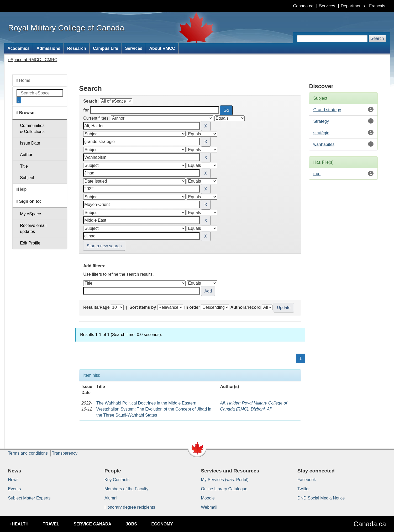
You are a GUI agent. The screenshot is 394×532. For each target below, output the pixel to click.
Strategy (321, 121)
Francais (377, 6)
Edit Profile (30, 243)
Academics (19, 48)
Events (15, 489)
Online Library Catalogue (224, 489)
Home (23, 81)
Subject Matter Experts (29, 498)
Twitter (304, 489)
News (13, 480)
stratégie (321, 133)
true (317, 174)
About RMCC (162, 48)
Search (377, 38)
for (86, 110)
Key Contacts (117, 480)
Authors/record (246, 307)
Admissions (48, 48)
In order (192, 307)
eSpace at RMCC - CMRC (33, 60)
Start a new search (104, 246)
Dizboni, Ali (261, 409)
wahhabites (324, 144)
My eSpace (30, 214)
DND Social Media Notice (321, 498)
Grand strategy (327, 110)
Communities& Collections (32, 129)
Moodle (208, 498)
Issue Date (30, 143)
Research (77, 48)
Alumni (111, 498)
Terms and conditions (28, 453)
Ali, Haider (230, 403)
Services (327, 6)
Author (26, 155)
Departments (353, 6)
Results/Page (96, 307)
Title (24, 166)
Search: (91, 101)
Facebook (307, 480)
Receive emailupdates (33, 228)
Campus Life (106, 48)
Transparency (65, 453)
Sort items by (143, 307)
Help (22, 189)
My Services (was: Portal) (225, 480)
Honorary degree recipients (130, 507)
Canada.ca (303, 6)
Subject (27, 178)
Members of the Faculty (126, 489)
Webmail (209, 507)
